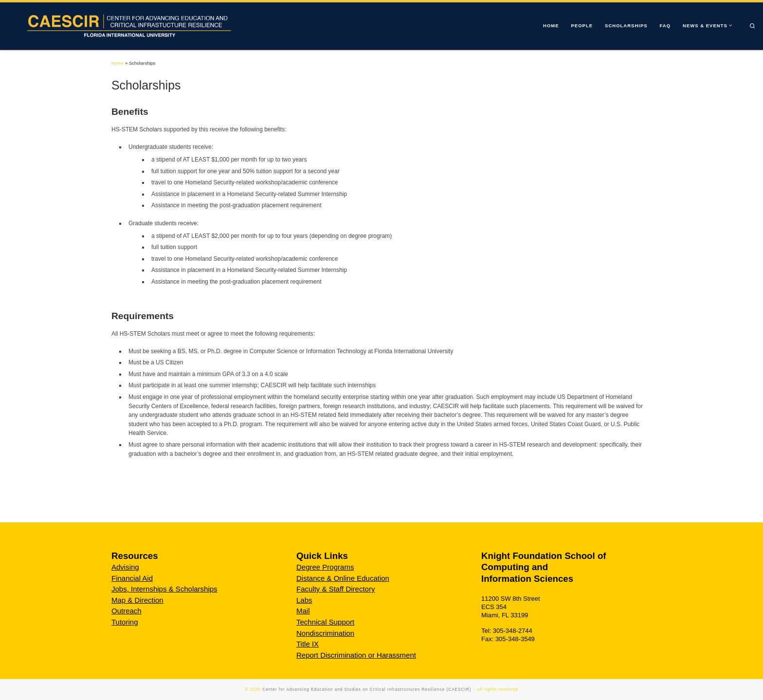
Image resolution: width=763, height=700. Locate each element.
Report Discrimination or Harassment (356, 655)
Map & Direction (137, 600)
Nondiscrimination (325, 633)
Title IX (308, 644)
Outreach (127, 611)
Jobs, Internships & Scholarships (164, 589)
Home (118, 63)
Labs (304, 600)
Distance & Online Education (343, 578)
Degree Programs (325, 567)
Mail (303, 611)
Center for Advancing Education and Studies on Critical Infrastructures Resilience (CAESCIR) (367, 690)
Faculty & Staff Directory (336, 589)
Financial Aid (132, 578)
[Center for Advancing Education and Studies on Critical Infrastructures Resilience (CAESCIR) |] (126, 25)
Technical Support (325, 622)
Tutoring (125, 622)
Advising (125, 567)
